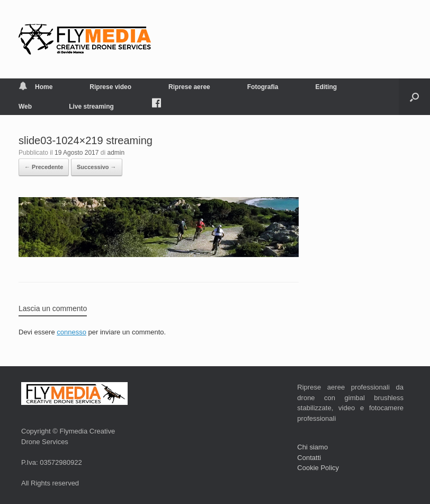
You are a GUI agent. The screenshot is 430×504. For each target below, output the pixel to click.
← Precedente (44, 167)
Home (35, 87)
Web (25, 107)
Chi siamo (312, 447)
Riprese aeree (189, 87)
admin (116, 153)
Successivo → (97, 167)
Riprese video (110, 87)
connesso (71, 332)
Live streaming (91, 107)
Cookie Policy (318, 468)
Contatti (309, 458)
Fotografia (263, 87)
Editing (326, 87)
